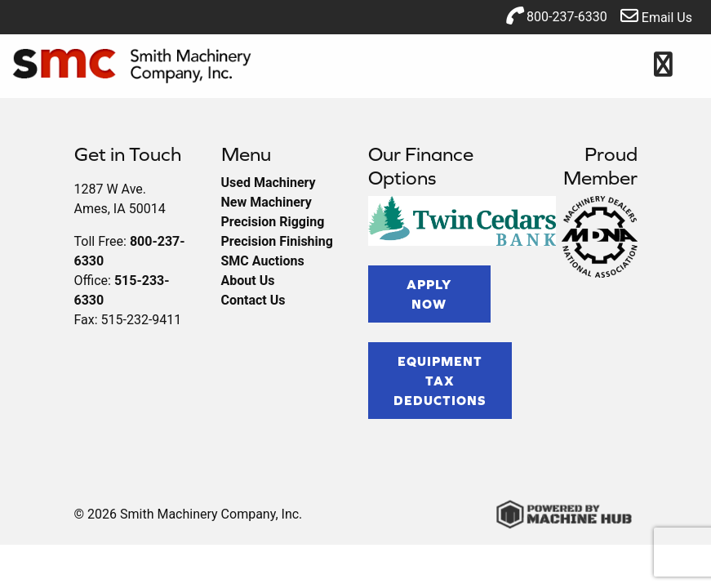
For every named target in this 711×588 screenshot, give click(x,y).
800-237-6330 (556, 16)
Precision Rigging (273, 222)
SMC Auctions (263, 261)
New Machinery (267, 202)
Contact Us (253, 300)
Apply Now (429, 294)
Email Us (656, 16)
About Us (248, 281)
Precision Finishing (277, 241)
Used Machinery (269, 183)
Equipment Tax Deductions (440, 381)
